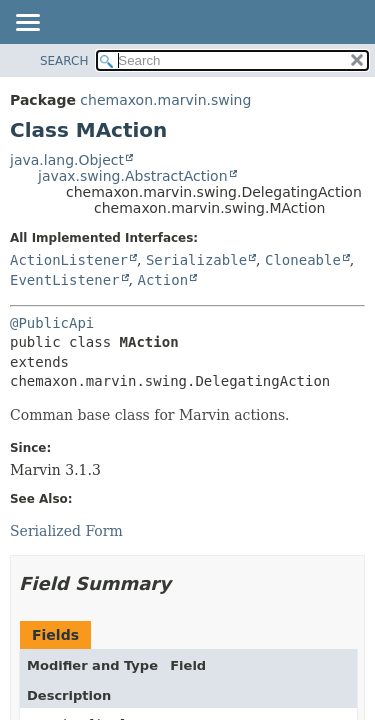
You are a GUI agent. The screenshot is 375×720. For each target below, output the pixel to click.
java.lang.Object (67, 160)
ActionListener (69, 260)
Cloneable (303, 260)
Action (162, 280)
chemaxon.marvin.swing (165, 100)
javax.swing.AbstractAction (133, 176)
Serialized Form (66, 531)
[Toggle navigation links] (27, 24)
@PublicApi (52, 323)
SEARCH (64, 61)
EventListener (65, 280)
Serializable (196, 260)
